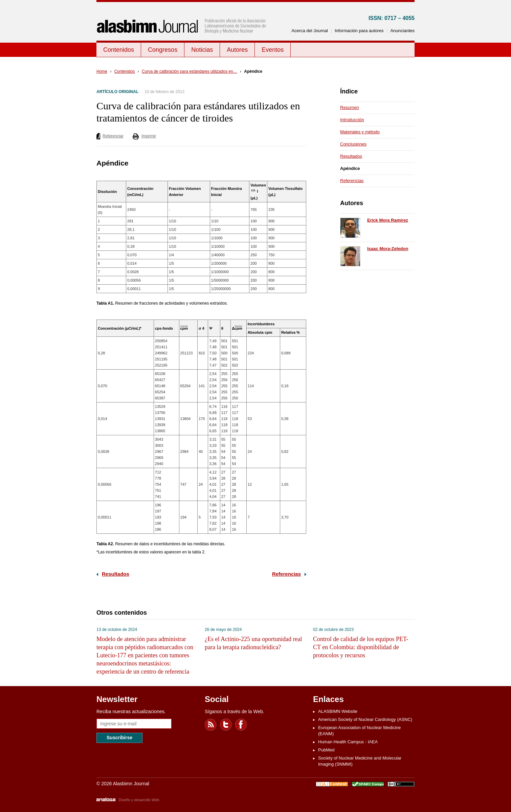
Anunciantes (402, 31)
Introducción (352, 120)
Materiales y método (360, 132)
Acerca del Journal (310, 31)
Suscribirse (119, 738)
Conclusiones (353, 144)
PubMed (326, 750)
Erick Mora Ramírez (388, 220)
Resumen (350, 107)
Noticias (202, 50)
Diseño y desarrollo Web (139, 800)
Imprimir (149, 136)
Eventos (273, 50)
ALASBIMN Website (338, 711)
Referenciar (113, 136)
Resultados (116, 574)
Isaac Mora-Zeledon (388, 249)
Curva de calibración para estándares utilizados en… (190, 71)
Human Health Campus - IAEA (348, 742)
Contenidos (119, 50)
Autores (237, 50)
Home (102, 71)
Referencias (286, 574)
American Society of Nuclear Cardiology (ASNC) (365, 719)
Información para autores (359, 31)
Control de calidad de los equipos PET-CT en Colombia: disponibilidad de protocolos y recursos (361, 647)
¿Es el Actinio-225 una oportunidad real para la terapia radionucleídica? (253, 643)
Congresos (163, 50)
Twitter (226, 725)
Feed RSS (211, 725)
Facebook (241, 725)
